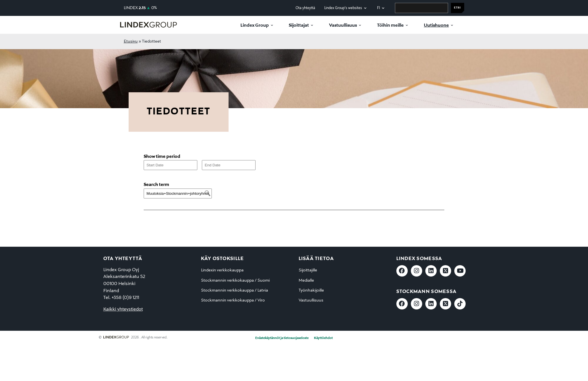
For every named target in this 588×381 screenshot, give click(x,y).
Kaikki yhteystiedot (123, 309)
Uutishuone (436, 26)
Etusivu (131, 41)
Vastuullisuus (343, 26)
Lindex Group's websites (343, 8)
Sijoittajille (308, 270)
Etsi (457, 8)
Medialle (306, 280)
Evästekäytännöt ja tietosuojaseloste (282, 338)
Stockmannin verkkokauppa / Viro (233, 300)
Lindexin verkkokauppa (222, 270)
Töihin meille (390, 26)
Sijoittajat (299, 26)
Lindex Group (255, 26)
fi (378, 8)
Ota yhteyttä (305, 8)
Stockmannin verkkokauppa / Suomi (235, 280)
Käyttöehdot (323, 338)
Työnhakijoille (311, 290)
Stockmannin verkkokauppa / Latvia (235, 290)
